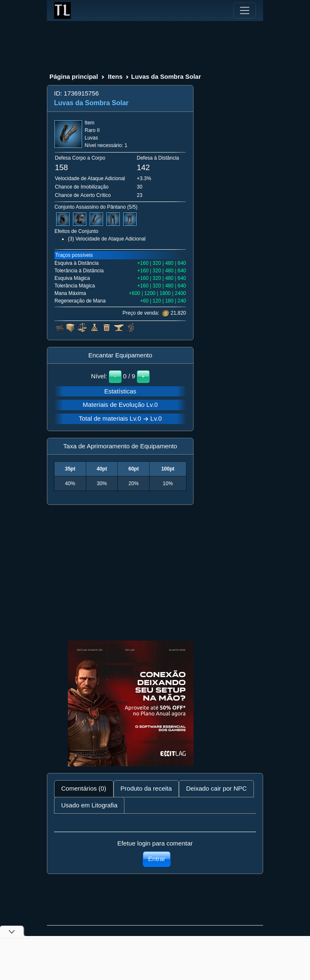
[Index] (62, 10)
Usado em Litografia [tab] (89, 805)
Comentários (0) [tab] (84, 788)
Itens (115, 76)
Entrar (157, 859)
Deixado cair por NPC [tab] (216, 788)
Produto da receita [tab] (146, 788)
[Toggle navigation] (245, 10)
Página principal (74, 76)
